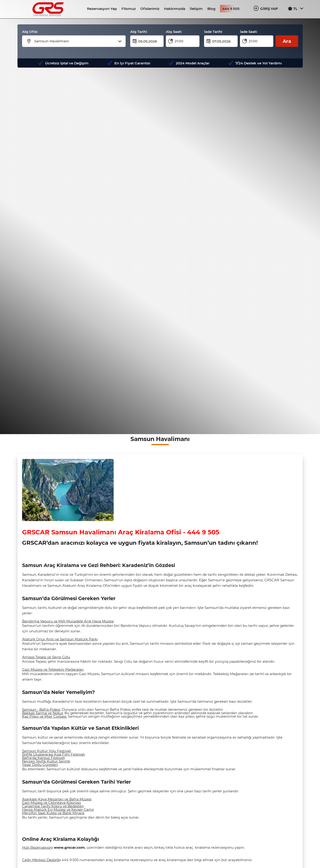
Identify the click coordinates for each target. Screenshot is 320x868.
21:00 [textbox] (179, 41)
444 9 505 (231, 9)
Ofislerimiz (150, 9)
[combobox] (77, 41)
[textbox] (77, 41)
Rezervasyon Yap (102, 9)
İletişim (196, 9)
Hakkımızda (175, 9)
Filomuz (129, 9)
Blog (211, 9)
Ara (287, 41)
